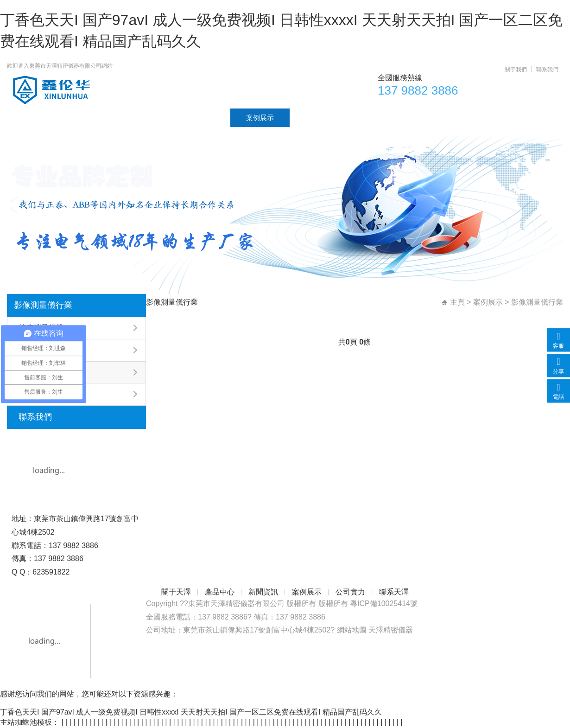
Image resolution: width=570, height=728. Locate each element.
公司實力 (319, 118)
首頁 (30, 118)
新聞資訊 (201, 118)
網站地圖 (352, 630)
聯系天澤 (379, 118)
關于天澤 (82, 118)
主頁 (457, 302)
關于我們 (516, 70)
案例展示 (260, 118)
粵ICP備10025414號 (384, 603)
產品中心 (141, 118)
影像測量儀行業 (43, 305)
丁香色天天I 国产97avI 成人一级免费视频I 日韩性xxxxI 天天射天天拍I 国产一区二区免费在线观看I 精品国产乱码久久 (191, 712)
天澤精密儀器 (391, 630)
